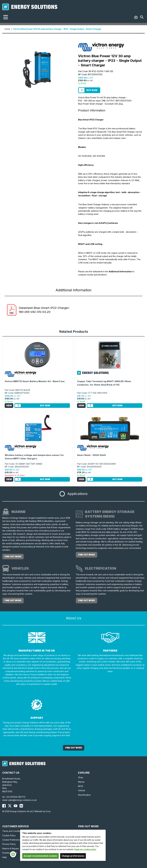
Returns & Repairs (11, 848)
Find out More (74, 748)
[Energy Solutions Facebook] (4, 806)
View (9, 405)
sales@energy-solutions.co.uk (22, 800)
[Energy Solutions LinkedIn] (21, 806)
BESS (81, 786)
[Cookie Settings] (13, 854)
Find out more (13, 556)
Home (7, 29)
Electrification (84, 795)
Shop (81, 777)
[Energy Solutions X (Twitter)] (10, 806)
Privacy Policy (9, 844)
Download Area (10, 853)
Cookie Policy (9, 835)
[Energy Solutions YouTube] (16, 806)
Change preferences (73, 856)
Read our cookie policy (85, 849)
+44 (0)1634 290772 (16, 797)
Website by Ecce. (43, 811)
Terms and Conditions (13, 831)
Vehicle (82, 790)
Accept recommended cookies (40, 856)
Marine (81, 782)
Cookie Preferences (12, 840)
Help (5, 857)
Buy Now (92, 90)
